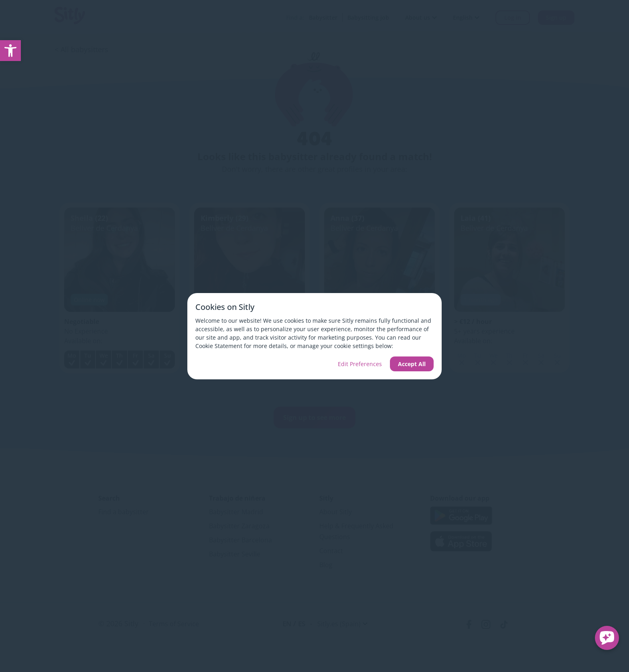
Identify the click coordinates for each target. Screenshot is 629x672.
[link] (10, 51)
